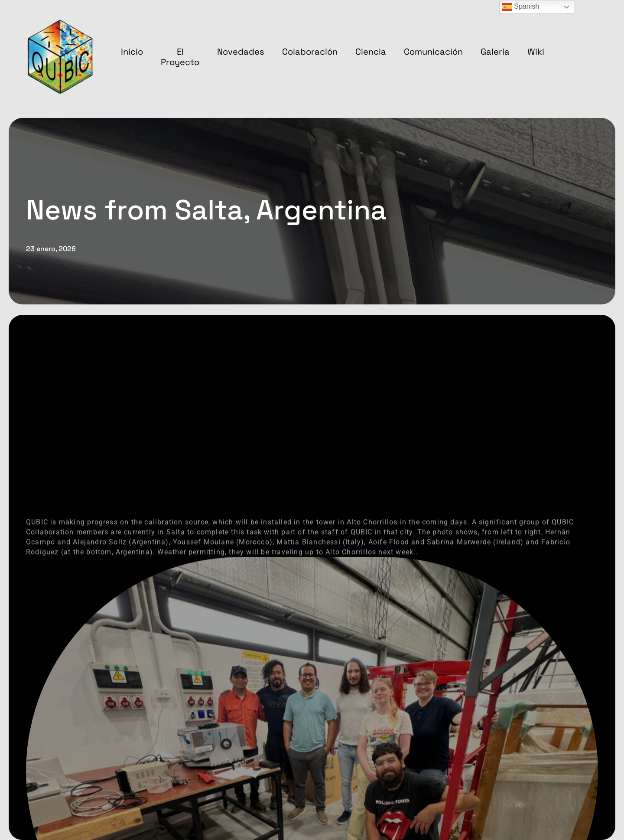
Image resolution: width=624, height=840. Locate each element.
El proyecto (180, 57)
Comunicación (433, 52)
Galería (495, 52)
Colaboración (310, 52)
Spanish (520, 7)
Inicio (132, 52)
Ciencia (371, 52)
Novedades (241, 52)
